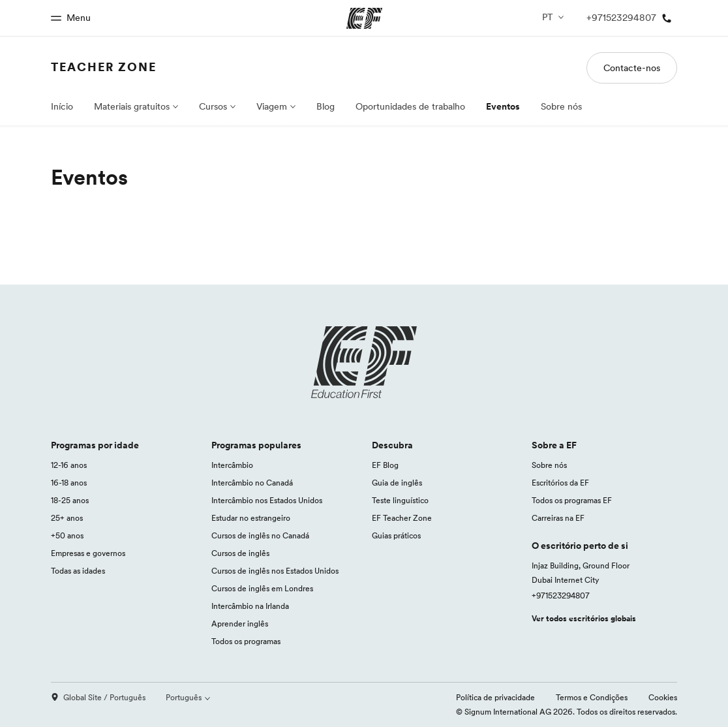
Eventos (503, 106)
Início (62, 106)
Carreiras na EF (558, 518)
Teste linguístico (400, 500)
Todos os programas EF (572, 500)
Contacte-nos (632, 68)
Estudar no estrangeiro (251, 518)
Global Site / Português (98, 697)
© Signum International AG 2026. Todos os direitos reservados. (567, 712)
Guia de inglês (397, 483)
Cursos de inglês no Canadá (260, 535)
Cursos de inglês (240, 553)
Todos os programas (246, 641)
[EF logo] (364, 362)
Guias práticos (396, 535)
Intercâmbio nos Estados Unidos (267, 500)
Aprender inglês (240, 624)
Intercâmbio (232, 465)
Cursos (213, 106)
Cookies (663, 697)
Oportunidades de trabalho (410, 106)
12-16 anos (69, 465)
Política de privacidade (495, 697)
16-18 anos (69, 483)
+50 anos (67, 535)
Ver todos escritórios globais (584, 618)
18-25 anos (70, 500)
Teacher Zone (104, 67)
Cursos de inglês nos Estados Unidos (275, 571)
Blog (326, 106)
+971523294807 (561, 596)
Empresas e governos (88, 553)
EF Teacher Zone (402, 518)
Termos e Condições (592, 697)
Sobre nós (561, 106)
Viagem (272, 106)
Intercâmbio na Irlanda (250, 606)
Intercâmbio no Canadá (252, 483)
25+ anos (67, 518)
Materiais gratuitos (132, 106)
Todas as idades (78, 571)
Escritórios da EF (560, 483)
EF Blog (385, 465)
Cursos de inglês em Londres (262, 588)
